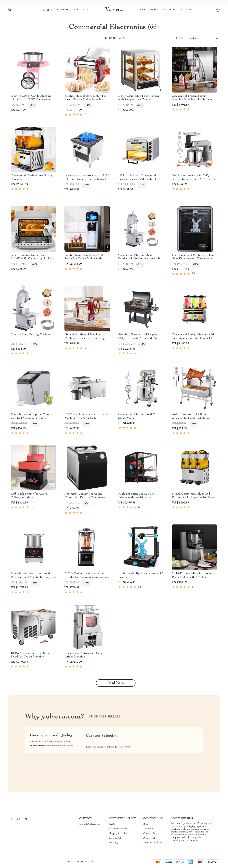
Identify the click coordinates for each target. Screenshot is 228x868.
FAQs (112, 824)
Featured (170, 10)
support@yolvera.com (90, 824)
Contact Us (149, 833)
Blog (146, 824)
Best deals (81, 10)
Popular (63, 10)
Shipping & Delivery (119, 833)
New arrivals (149, 10)
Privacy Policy (151, 838)
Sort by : (180, 38)
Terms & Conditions (153, 843)
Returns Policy (116, 838)
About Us (148, 829)
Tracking (113, 843)
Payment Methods (118, 829)
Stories (186, 10)
